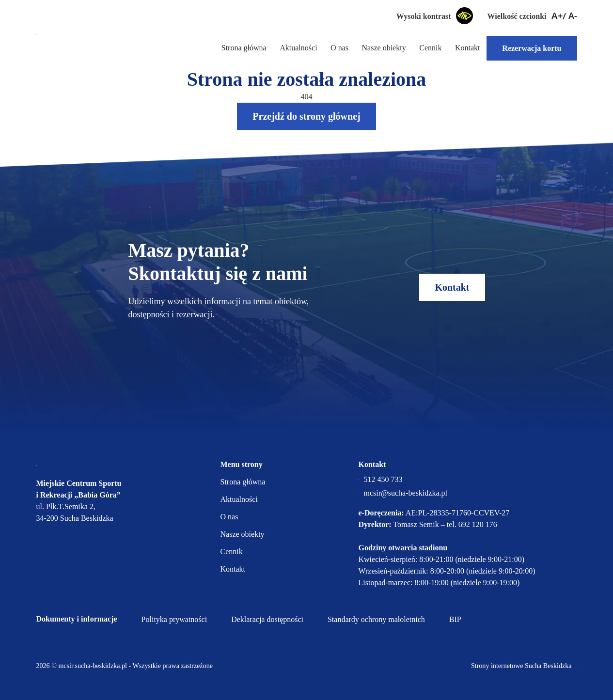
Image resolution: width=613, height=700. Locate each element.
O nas (339, 48)
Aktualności (297, 48)
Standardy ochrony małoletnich (376, 619)
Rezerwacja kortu (532, 48)
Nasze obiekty (383, 48)
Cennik (430, 48)
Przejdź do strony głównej (306, 116)
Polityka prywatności (174, 619)
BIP (455, 619)
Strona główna (243, 48)
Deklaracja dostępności (267, 619)
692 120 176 (478, 524)
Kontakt (468, 48)
